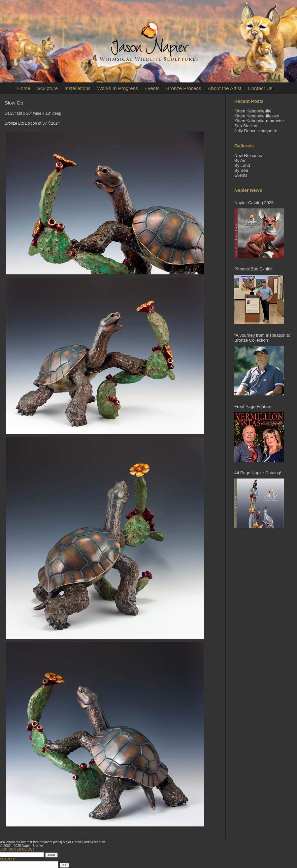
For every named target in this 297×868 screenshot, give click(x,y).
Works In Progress (118, 88)
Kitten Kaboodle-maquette (259, 121)
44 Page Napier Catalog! (258, 473)
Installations (77, 88)
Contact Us (260, 88)
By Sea (241, 170)
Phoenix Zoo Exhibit (253, 269)
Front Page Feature (253, 406)
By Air (240, 160)
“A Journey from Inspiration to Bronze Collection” (262, 338)
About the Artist (224, 88)
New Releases (248, 155)
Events (152, 88)
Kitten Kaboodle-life (253, 111)
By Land (242, 165)
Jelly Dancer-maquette (256, 131)
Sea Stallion (246, 126)
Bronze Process (184, 88)
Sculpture (47, 88)
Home (24, 88)
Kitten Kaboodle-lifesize (257, 116)
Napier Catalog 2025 (254, 203)
